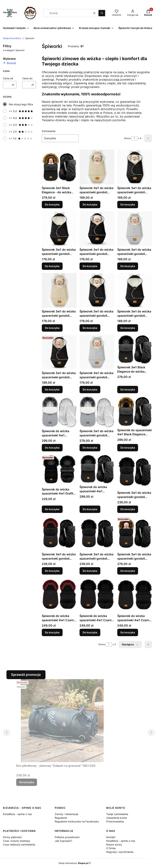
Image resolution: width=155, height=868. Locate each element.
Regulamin (61, 818)
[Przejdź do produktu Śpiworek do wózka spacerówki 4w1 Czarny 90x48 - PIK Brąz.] (135, 595)
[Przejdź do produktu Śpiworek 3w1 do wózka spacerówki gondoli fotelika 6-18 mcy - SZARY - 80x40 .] (97, 352)
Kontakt (111, 837)
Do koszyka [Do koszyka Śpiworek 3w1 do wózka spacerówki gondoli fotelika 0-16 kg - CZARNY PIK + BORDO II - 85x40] (52, 571)
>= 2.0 (21, 132)
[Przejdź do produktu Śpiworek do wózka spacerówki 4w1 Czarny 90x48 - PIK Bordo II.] (97, 595)
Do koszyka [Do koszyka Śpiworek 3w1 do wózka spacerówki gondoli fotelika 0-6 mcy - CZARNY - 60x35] (128, 204)
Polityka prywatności (67, 837)
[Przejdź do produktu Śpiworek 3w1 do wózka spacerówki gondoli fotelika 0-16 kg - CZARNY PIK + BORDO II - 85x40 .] (59, 533)
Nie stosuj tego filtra (21, 104)
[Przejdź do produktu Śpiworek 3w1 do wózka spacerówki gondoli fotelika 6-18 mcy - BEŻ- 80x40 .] (59, 290)
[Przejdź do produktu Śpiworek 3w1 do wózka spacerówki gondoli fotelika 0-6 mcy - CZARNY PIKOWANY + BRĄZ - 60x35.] (97, 229)
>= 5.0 (21, 111)
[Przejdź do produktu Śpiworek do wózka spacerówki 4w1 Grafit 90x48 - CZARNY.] (59, 470)
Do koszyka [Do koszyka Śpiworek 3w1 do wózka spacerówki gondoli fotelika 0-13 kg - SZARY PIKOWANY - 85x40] (90, 448)
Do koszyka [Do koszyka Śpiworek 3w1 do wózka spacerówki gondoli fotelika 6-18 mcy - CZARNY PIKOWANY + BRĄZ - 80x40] (52, 389)
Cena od (8, 78)
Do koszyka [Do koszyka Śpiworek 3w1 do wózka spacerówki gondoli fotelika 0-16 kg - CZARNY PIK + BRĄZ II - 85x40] (128, 571)
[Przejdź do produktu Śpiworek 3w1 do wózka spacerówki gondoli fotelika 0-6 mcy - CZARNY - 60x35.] (135, 167)
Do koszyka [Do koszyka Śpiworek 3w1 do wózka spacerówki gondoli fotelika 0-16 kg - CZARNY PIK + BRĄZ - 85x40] (90, 571)
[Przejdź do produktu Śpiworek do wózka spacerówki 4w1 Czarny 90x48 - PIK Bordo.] (59, 595)
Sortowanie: (49, 131)
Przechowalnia (115, 821)
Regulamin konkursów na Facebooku (77, 821)
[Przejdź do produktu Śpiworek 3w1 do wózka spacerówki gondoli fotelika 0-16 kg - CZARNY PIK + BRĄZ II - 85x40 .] (135, 533)
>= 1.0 (21, 138)
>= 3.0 (21, 125)
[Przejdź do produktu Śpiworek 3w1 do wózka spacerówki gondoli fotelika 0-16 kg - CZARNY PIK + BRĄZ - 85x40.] (97, 533)
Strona (127, 138)
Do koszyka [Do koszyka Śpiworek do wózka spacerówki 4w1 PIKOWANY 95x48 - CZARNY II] (90, 509)
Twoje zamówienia (117, 814)
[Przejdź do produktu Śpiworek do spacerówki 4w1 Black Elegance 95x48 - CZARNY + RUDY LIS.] (135, 411)
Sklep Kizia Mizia (12, 38)
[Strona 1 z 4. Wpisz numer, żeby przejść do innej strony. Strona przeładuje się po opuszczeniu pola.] (134, 138)
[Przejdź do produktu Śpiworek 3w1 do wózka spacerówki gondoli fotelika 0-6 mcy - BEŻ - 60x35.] (97, 167)
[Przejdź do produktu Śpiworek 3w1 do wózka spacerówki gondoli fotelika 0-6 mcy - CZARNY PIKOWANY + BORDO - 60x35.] (59, 229)
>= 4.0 (21, 118)
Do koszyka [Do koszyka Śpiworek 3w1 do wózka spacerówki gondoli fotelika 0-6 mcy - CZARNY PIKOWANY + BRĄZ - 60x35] (90, 266)
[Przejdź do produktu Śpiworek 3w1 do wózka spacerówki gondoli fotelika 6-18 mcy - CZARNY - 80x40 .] (97, 290)
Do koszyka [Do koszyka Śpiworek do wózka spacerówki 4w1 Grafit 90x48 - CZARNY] (52, 509)
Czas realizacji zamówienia (19, 844)
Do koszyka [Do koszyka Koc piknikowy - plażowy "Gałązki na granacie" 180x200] (27, 782)
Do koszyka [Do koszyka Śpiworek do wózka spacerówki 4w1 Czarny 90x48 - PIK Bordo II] (90, 633)
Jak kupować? (63, 841)
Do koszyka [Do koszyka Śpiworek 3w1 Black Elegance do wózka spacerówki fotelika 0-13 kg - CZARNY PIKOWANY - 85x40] (128, 389)
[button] (102, 13)
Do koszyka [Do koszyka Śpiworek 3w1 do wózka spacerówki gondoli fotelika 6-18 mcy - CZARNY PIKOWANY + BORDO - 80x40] (128, 328)
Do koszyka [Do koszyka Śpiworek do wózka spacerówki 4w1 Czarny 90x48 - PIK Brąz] (128, 633)
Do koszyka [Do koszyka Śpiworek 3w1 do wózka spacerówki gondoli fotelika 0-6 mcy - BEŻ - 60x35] (90, 204)
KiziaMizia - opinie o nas (17, 814)
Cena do (27, 78)
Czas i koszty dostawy (17, 841)
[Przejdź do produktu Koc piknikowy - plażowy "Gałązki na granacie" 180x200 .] (62, 721)
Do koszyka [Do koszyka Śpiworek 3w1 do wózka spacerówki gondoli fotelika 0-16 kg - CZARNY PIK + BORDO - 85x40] (128, 509)
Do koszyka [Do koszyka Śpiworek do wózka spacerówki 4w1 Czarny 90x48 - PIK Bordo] (52, 633)
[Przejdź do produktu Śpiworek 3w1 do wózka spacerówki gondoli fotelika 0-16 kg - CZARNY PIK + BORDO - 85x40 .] (135, 472)
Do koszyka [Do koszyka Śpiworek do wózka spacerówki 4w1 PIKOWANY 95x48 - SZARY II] (52, 448)
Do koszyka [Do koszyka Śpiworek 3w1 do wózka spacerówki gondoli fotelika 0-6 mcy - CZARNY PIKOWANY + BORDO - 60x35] (52, 266)
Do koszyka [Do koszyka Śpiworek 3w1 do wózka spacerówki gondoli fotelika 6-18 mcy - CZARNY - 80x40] (90, 328)
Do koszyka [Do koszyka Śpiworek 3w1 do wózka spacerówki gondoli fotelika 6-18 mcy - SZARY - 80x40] (90, 389)
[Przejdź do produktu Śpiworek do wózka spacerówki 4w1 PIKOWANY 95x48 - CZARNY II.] (97, 469)
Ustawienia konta (117, 818)
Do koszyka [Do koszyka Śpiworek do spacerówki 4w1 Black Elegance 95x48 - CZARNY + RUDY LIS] (128, 448)
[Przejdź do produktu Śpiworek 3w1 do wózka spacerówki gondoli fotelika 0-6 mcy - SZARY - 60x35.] (135, 229)
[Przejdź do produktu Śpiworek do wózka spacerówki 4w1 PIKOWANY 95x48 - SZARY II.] (59, 412)
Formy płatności (12, 837)
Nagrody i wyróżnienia (120, 852)
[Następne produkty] (130, 644)
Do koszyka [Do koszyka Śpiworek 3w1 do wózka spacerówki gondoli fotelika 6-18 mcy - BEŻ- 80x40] (52, 328)
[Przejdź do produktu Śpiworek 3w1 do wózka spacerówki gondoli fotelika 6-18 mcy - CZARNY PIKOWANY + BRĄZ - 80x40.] (59, 352)
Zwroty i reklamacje (66, 814)
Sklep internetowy (73, 863)
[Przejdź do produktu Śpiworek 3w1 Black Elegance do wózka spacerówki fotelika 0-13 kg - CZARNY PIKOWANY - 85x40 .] (135, 349)
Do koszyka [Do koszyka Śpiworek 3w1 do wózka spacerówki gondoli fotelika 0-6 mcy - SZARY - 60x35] (128, 266)
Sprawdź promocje (26, 675)
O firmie (111, 848)
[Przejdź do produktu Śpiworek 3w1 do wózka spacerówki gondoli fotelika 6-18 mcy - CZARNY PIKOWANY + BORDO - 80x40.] (135, 290)
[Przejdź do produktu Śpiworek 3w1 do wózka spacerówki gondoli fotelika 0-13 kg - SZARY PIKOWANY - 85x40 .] (97, 412)
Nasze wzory (114, 844)
